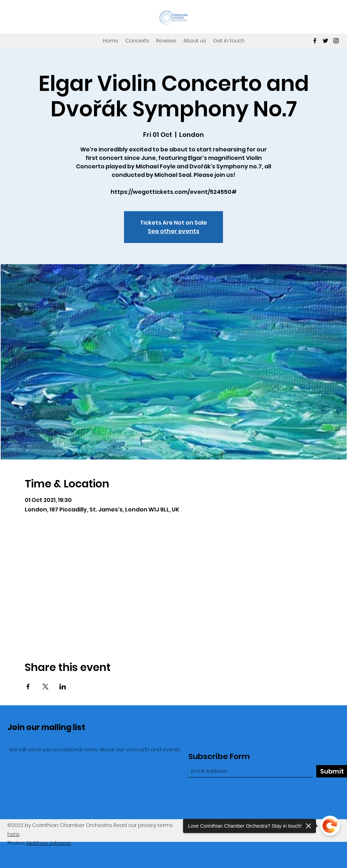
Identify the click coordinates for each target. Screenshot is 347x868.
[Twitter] (325, 41)
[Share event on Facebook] (28, 687)
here (13, 834)
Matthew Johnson (49, 843)
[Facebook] (315, 41)
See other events (173, 231)
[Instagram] (336, 41)
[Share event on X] (45, 687)
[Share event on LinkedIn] (63, 687)
